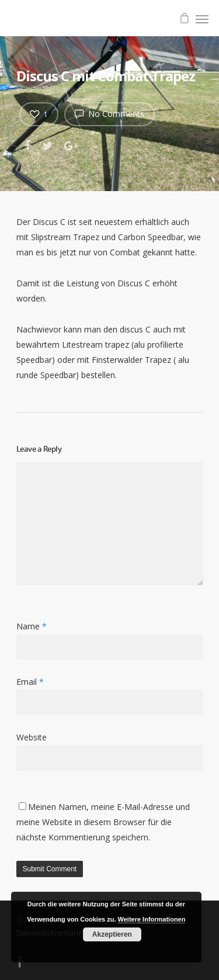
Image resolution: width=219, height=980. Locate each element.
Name (32, 626)
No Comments (109, 113)
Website (32, 737)
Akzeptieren (112, 934)
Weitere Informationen (152, 919)
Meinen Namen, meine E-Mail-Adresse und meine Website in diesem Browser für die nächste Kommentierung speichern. (103, 822)
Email (30, 682)
